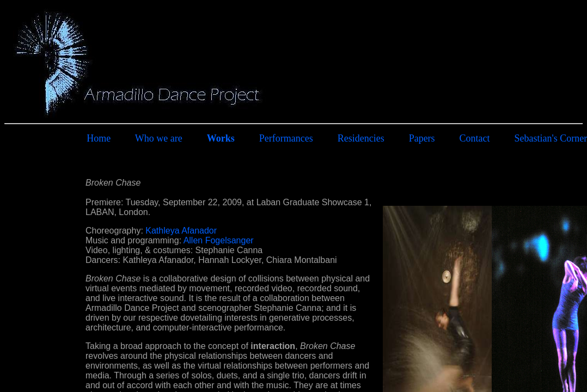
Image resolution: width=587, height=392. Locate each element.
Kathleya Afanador (181, 231)
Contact (475, 138)
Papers (422, 138)
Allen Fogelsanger (219, 240)
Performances (286, 138)
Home (99, 138)
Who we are (159, 138)
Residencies (361, 138)
